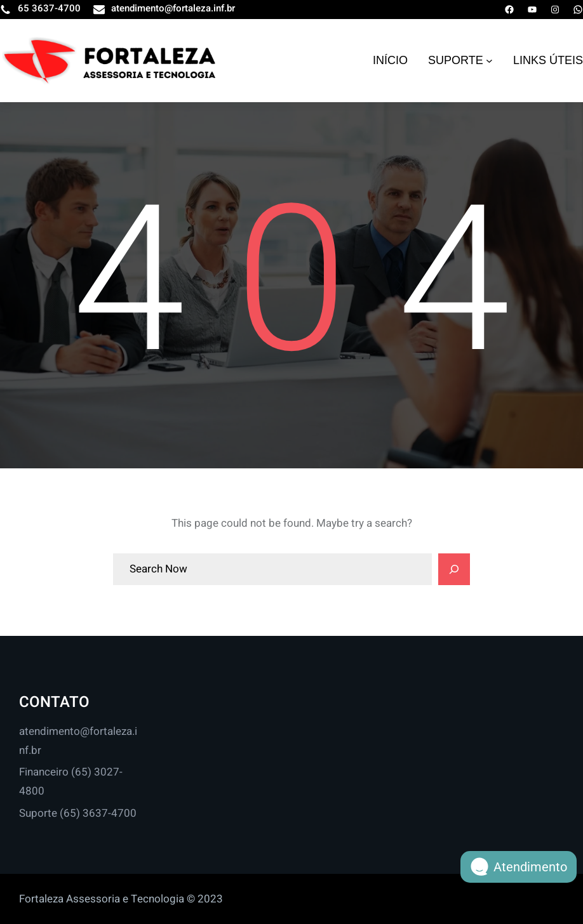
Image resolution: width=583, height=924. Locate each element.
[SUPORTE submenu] (489, 61)
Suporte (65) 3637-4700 (78, 813)
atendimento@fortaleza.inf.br (173, 8)
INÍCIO (390, 60)
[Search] (454, 569)
